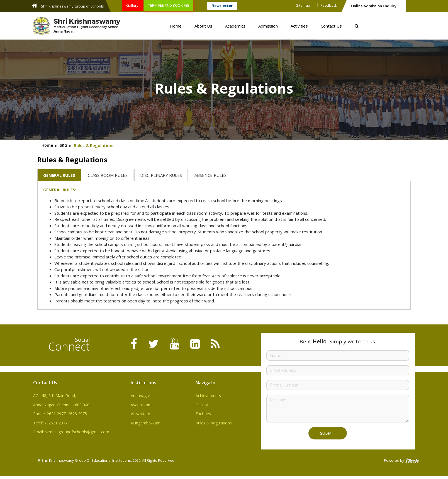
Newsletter (222, 6)
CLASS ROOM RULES (108, 175)
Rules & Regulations (214, 423)
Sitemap (303, 5)
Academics (235, 26)
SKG (63, 145)
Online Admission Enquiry (374, 6)
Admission (268, 26)
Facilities (203, 414)
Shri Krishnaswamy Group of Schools (68, 6)
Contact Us (331, 26)
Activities (299, 26)
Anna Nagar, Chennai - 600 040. (62, 405)
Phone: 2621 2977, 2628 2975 (60, 414)
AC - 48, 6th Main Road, (55, 396)
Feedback (329, 5)
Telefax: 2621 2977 (50, 423)
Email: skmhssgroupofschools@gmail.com (71, 432)
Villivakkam (140, 414)
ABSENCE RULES (210, 175)
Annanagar (140, 396)
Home (176, 26)
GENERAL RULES (59, 175)
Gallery (132, 5)
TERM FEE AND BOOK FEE (169, 5)
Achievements (208, 396)
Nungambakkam (146, 423)
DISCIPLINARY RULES (161, 175)
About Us (203, 26)
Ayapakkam (141, 405)
